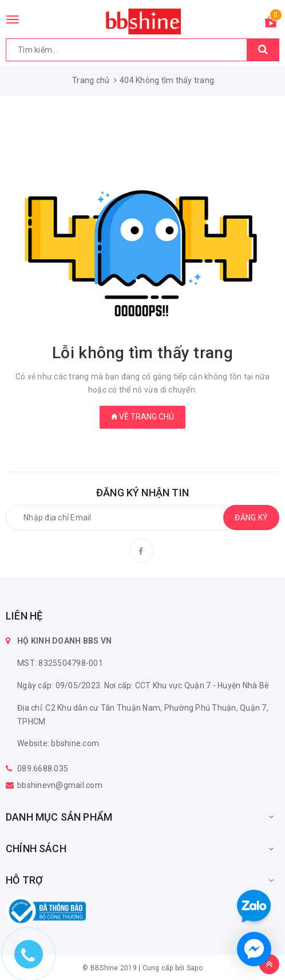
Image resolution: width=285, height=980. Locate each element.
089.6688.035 (43, 769)
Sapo (195, 968)
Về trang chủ (142, 417)
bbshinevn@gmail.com (60, 785)
